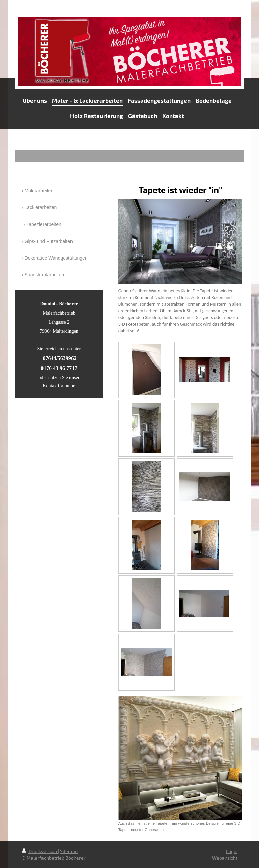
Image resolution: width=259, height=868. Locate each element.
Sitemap (69, 851)
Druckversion (40, 851)
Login (232, 851)
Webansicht (225, 858)
